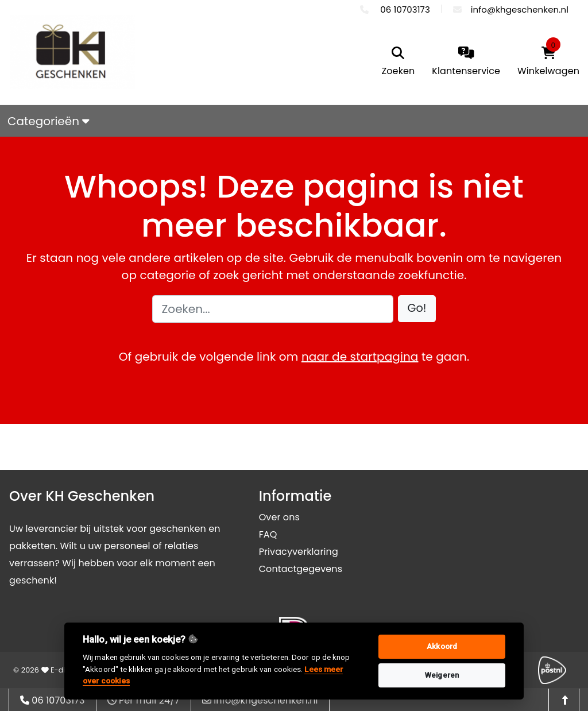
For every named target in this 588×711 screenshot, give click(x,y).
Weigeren (442, 675)
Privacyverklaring (299, 552)
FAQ (268, 534)
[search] (399, 62)
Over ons (279, 517)
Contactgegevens (301, 569)
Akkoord (442, 646)
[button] (417, 309)
